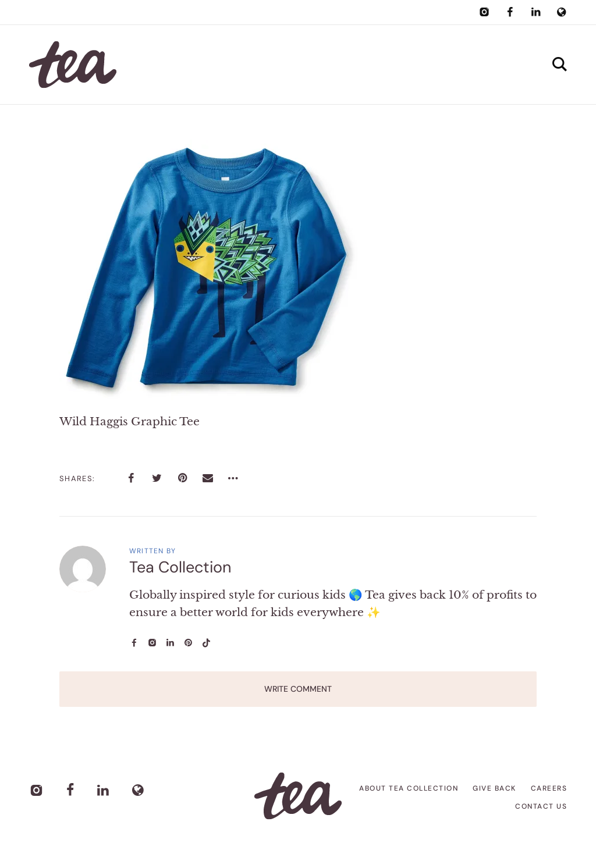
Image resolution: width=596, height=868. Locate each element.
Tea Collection (180, 567)
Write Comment (298, 689)
